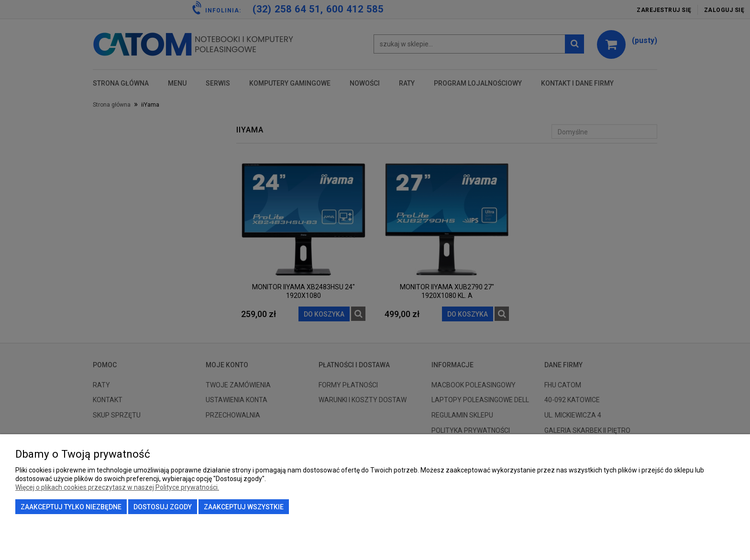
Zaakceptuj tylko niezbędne (71, 507)
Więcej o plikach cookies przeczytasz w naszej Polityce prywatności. (117, 487)
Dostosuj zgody (163, 507)
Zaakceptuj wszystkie (244, 507)
